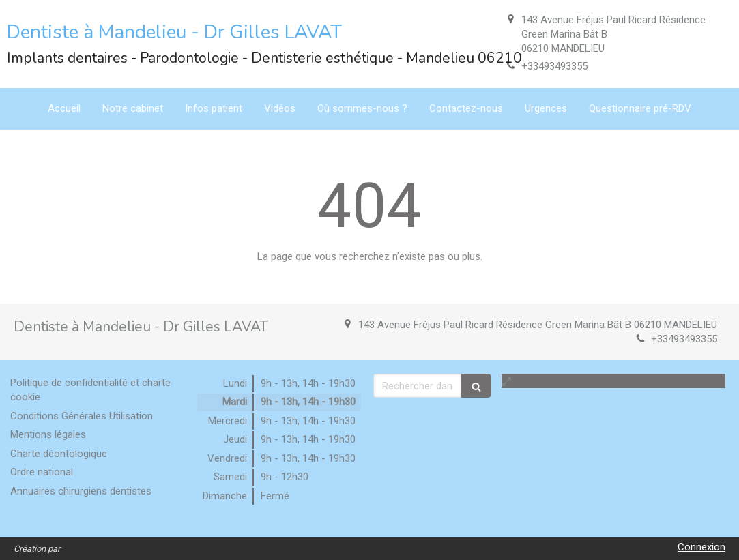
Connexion (701, 547)
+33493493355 (554, 66)
